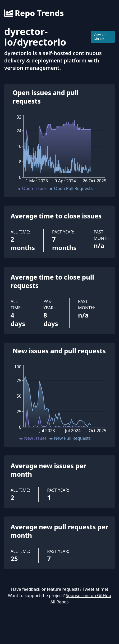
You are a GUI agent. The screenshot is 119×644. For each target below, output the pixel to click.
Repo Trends (34, 13)
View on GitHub (100, 37)
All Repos (60, 602)
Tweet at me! (95, 589)
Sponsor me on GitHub (88, 596)
